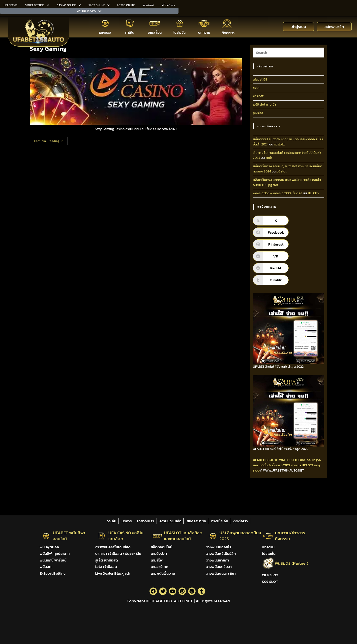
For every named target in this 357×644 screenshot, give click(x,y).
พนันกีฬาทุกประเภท (55, 553)
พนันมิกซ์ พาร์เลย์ (53, 560)
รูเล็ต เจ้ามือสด (107, 560)
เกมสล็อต (155, 32)
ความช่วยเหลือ (170, 521)
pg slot (273, 185)
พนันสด (46, 567)
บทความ (204, 32)
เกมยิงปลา (159, 553)
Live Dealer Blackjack (113, 573)
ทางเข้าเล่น (220, 521)
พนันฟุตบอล (49, 547)
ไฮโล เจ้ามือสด (106, 567)
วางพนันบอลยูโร (219, 547)
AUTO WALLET (281, 460)
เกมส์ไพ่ (157, 560)
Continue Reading (51, 140)
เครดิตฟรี (149, 5)
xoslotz (258, 96)
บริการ (127, 521)
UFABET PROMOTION (89, 10)
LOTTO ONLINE (126, 5)
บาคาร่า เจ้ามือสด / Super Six (118, 553)
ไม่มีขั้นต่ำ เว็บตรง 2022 (275, 465)
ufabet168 (260, 79)
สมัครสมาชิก (196, 521)
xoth (256, 88)
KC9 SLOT (270, 581)
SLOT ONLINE (99, 5)
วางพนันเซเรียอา (219, 567)
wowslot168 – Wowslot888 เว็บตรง (278, 193)
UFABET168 (11, 5)
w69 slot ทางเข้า (264, 104)
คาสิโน (130, 32)
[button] (37, 5)
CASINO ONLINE (69, 5)
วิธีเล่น (112, 521)
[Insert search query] (289, 53)
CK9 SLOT (270, 575)
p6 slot (258, 113)
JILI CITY (314, 193)
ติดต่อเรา (228, 33)
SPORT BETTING (37, 5)
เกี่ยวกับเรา (168, 5)
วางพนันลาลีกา (218, 560)
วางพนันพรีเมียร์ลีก (221, 553)
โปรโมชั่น (179, 32)
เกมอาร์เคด (160, 567)
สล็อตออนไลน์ (162, 547)
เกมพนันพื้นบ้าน (163, 573)
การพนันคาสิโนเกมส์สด (113, 547)
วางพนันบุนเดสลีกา (221, 573)
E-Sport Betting (53, 573)
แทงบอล (105, 32)
